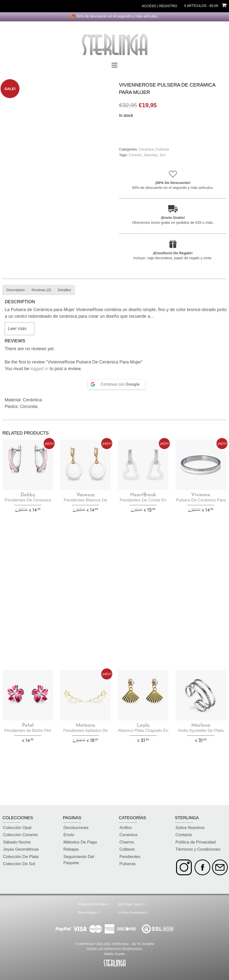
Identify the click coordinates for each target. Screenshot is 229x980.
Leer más (17, 329)
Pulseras (162, 149)
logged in (40, 369)
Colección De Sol (19, 864)
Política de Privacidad (196, 842)
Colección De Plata (21, 857)
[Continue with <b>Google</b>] (117, 384)
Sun (163, 155)
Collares (127, 849)
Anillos (126, 828)
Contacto (184, 835)
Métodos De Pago (80, 842)
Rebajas (71, 849)
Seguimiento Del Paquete (79, 860)
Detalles (64, 290)
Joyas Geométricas (21, 849)
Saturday (151, 155)
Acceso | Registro (160, 6)
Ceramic (135, 155)
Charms (127, 842)
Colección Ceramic (21, 835)
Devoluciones (76, 828)
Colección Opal (17, 828)
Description (16, 290)
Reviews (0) (41, 290)
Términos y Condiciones (198, 849)
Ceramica (146, 149)
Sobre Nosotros (190, 828)
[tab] (16, 290)
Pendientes (130, 857)
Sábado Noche (17, 842)
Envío (69, 835)
